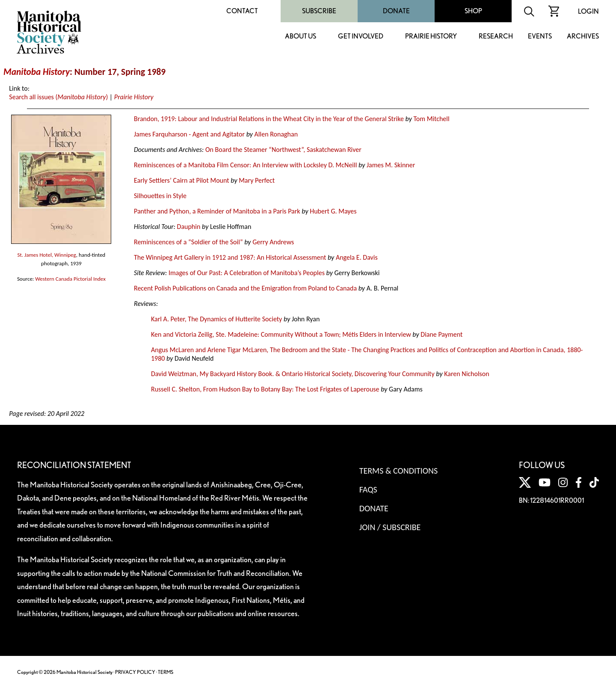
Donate (396, 11)
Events (540, 37)
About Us (301, 37)
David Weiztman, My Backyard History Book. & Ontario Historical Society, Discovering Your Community (293, 374)
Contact (242, 11)
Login (588, 11)
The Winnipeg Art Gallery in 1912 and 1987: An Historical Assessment (230, 257)
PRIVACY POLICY (135, 672)
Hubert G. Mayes (333, 211)
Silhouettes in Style (160, 196)
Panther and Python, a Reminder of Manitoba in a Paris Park (217, 211)
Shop (473, 11)
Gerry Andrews (273, 242)
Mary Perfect (257, 180)
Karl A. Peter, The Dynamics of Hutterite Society (216, 319)
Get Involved (361, 37)
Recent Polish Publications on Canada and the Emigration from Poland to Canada (245, 288)
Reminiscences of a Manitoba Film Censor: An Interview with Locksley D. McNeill (245, 165)
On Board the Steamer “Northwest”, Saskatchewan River (283, 150)
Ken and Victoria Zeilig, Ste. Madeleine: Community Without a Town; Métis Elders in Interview (281, 334)
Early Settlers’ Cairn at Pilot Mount (182, 180)
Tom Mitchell (431, 119)
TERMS (166, 672)
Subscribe (319, 11)
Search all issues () (58, 97)
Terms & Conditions (398, 471)
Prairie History (431, 37)
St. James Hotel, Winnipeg (46, 255)
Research (496, 37)
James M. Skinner (391, 165)
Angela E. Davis (357, 257)
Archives (583, 37)
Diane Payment (441, 334)
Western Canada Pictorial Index (70, 279)
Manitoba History (37, 72)
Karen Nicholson (466, 374)
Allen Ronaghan (276, 134)
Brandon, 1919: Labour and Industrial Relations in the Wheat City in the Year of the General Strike (269, 119)
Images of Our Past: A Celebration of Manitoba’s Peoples (247, 273)
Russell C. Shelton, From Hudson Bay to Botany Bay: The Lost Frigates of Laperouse (265, 389)
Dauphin (189, 227)
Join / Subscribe (390, 527)
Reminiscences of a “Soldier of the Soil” (188, 242)
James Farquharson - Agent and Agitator (189, 134)
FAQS (368, 489)
